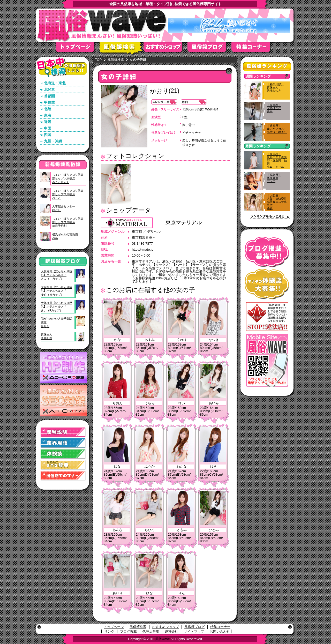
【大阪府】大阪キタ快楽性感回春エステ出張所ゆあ (277, 202)
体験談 (63, 454)
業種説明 (63, 432)
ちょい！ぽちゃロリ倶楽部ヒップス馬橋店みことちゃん (68, 178)
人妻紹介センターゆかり (64, 208)
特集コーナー (220, 627)
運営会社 (171, 631)
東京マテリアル (184, 222)
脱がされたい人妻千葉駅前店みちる (57, 322)
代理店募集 (151, 631)
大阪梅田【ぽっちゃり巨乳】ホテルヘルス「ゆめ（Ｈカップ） (57, 291)
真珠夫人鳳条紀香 (47, 336)
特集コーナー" (253, 48)
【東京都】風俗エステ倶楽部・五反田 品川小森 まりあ (277, 160)
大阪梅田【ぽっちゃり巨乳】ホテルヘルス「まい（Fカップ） (57, 307)
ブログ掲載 (128, 631)
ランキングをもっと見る (267, 216)
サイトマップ (194, 631)
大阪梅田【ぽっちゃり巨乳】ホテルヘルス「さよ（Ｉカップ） (57, 275)
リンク (109, 631)
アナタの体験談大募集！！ (267, 284)
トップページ (78, 48)
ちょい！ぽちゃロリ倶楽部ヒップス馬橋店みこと (68, 194)
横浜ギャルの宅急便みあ (65, 236)
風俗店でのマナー (63, 476)
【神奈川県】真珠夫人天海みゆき (275, 87)
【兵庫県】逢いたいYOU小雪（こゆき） (277, 129)
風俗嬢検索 (122, 48)
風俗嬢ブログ (209, 48)
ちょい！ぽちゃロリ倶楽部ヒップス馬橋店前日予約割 (68, 222)
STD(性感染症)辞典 (63, 465)
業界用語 (63, 443)
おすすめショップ (165, 48)
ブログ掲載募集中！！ (267, 252)
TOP (98, 60)
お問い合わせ (220, 631)
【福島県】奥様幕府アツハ (274, 178)
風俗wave (162, 639)
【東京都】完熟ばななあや (274, 108)
